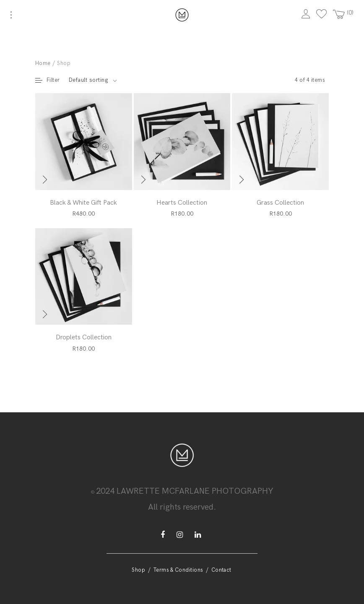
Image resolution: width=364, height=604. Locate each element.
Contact (221, 570)
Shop (138, 570)
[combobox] (93, 80)
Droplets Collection (84, 337)
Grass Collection (280, 203)
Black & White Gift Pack (83, 203)
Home (43, 63)
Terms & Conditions (178, 570)
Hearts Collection (182, 203)
